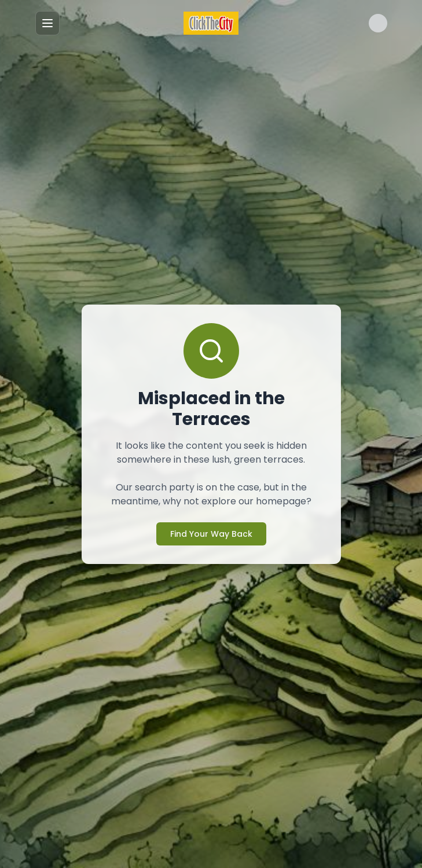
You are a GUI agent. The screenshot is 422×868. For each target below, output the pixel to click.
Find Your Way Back (211, 523)
